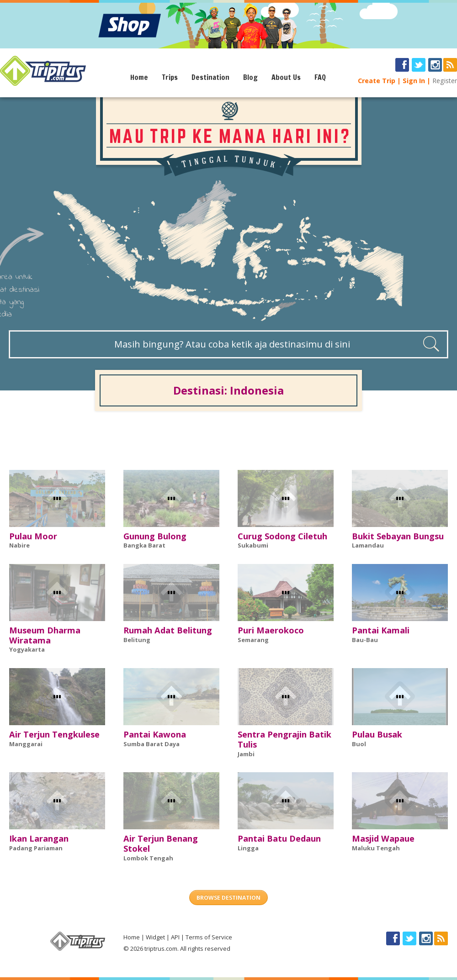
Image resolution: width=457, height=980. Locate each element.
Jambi (246, 754)
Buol (359, 744)
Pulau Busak (377, 734)
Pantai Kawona (155, 734)
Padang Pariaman (36, 848)
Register (445, 81)
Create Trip (377, 81)
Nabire (19, 545)
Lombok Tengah (148, 858)
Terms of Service (209, 937)
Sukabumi (253, 545)
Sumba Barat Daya (151, 744)
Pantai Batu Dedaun (279, 838)
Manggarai (26, 744)
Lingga (248, 848)
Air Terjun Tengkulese (54, 734)
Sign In (414, 81)
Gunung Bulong (155, 536)
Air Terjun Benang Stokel (161, 843)
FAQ (320, 77)
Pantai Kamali (381, 630)
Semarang (253, 640)
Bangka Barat (144, 545)
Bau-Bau (365, 640)
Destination (210, 77)
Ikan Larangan (39, 838)
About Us (286, 77)
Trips (170, 77)
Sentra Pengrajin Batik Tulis (284, 739)
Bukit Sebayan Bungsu (398, 536)
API (175, 937)
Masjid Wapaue (383, 838)
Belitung (137, 640)
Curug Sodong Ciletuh (282, 536)
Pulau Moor (33, 536)
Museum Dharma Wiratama (45, 635)
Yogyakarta (27, 649)
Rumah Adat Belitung (168, 630)
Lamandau (368, 545)
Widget (155, 937)
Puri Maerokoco (271, 630)
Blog (250, 77)
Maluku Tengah (376, 848)
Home (139, 77)
